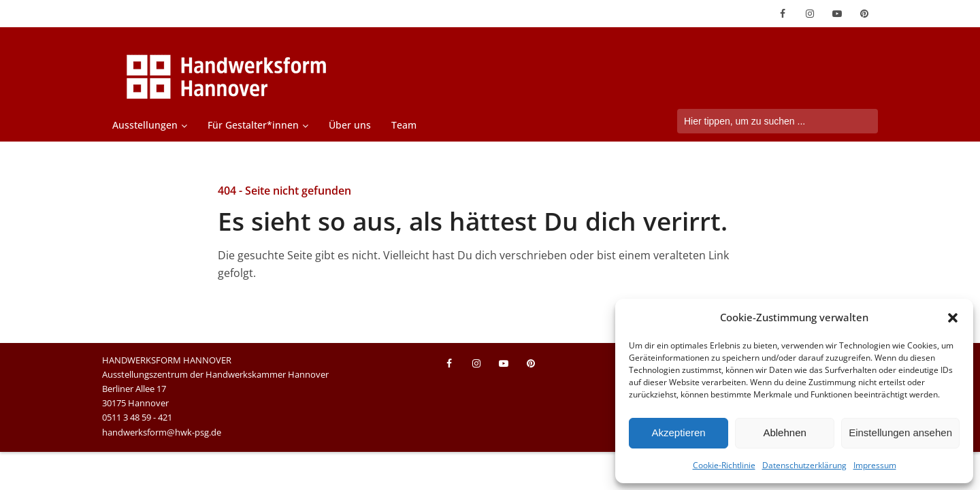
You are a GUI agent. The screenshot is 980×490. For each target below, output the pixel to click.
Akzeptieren (678, 432)
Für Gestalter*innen (253, 125)
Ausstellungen (145, 125)
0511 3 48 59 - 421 (137, 417)
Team (404, 125)
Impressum (875, 465)
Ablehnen (784, 432)
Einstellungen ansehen (900, 432)
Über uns (350, 125)
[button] (953, 318)
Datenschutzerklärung (804, 465)
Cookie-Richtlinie (724, 465)
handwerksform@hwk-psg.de (162, 432)
